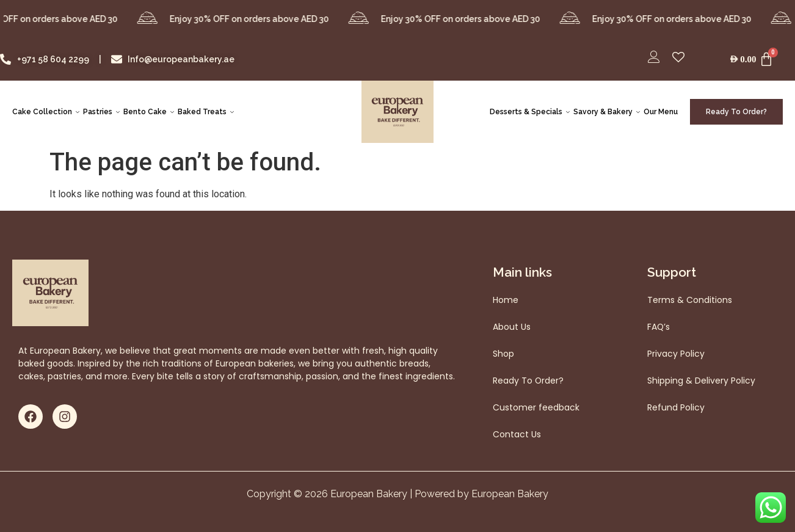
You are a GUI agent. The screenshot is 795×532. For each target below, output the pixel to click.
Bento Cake (149, 112)
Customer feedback (536, 407)
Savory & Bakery (607, 112)
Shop (503, 354)
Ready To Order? (528, 381)
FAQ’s (659, 327)
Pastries (101, 112)
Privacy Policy (676, 354)
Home (506, 300)
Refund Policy (676, 407)
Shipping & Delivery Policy (701, 381)
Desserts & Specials (530, 112)
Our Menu (661, 112)
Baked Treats (206, 112)
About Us (512, 327)
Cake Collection (46, 112)
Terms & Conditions (690, 300)
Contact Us (517, 434)
